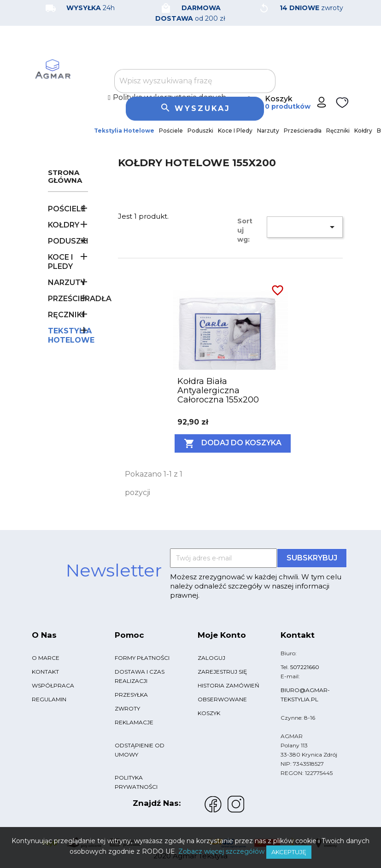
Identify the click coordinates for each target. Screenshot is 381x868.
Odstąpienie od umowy (140, 750)
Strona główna (65, 177)
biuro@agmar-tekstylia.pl (305, 695)
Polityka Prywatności (136, 782)
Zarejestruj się (222, 672)
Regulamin (49, 699)
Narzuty (268, 131)
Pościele (171, 131)
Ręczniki (338, 131)
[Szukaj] (195, 81)
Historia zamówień (229, 685)
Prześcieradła (303, 131)
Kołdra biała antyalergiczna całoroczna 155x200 (218, 390)
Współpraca (53, 685)
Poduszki (200, 131)
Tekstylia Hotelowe (124, 131)
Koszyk (209, 713)
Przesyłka (131, 695)
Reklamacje (134, 722)
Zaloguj (211, 658)
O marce (46, 658)
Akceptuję (289, 852)
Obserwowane (222, 699)
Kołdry (363, 131)
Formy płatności (142, 658)
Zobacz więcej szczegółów (221, 851)
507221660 (305, 667)
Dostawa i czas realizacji (140, 676)
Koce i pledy (235, 131)
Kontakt (45, 672)
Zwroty (127, 708)
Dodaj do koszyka (233, 443)
